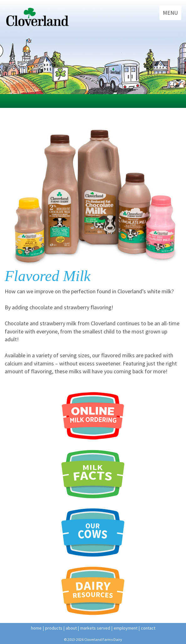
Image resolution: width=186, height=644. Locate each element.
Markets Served (95, 628)
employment (126, 628)
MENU (170, 13)
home (36, 628)
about (71, 628)
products (54, 628)
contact (148, 628)
